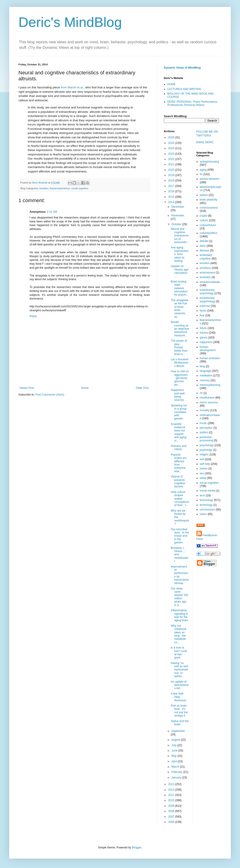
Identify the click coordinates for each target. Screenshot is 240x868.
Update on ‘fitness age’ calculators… (180, 271)
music (203, 423)
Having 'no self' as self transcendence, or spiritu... (179, 670)
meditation (206, 376)
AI (201, 174)
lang (202, 366)
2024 (172, 148)
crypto (204, 216)
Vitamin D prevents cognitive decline (178, 482)
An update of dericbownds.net (180, 685)
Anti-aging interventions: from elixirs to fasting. (180, 254)
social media (208, 491)
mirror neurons (209, 402)
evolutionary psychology (207, 291)
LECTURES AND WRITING (184, 89)
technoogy (206, 505)
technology (207, 500)
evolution (205, 277)
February (177, 772)
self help (205, 464)
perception (206, 428)
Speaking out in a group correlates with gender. (179, 412)
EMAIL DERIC (205, 142)
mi (201, 393)
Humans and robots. (179, 448)
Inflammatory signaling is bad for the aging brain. (180, 615)
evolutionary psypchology (208, 300)
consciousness (209, 208)
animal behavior (210, 179)
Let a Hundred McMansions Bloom (180, 363)
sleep (203, 478)
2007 (172, 817)
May (174, 756)
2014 (172, 202)
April (175, 761)
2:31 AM (52, 212)
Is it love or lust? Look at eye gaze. (179, 653)
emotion (44, 188)
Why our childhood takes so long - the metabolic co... (178, 634)
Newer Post (27, 388)
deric (203, 246)
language (205, 371)
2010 (172, 800)
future (203, 328)
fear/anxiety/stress (60, 188)
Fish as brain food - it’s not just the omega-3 (179, 711)
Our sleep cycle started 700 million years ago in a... (179, 597)
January (177, 778)
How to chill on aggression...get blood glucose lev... (180, 378)
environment (207, 273)
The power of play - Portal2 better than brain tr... (179, 347)
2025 (172, 143)
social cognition (80, 188)
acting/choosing (209, 162)
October (177, 224)
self (202, 459)
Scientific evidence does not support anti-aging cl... (179, 432)
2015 (172, 197)
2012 (172, 790)
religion (204, 454)
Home (85, 388)
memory (205, 380)
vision (203, 514)
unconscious (208, 510)
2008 (172, 811)
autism (204, 195)
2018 (172, 181)
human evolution (210, 358)
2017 (172, 186)
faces (203, 311)
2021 (172, 164)
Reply (33, 316)
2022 (172, 159)
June (175, 751)
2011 (172, 795)
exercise (205, 306)
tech (202, 495)
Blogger (136, 848)
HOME (171, 84)
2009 (172, 806)
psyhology (206, 450)
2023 (172, 154)
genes (204, 338)
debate (204, 241)
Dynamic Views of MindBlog (182, 68)
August (176, 740)
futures (204, 333)
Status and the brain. (180, 723)
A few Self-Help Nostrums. (179, 697)
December (178, 207)
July (174, 745)
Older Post (142, 388)
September (178, 731)
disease (205, 250)
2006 (172, 822)
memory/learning (210, 385)
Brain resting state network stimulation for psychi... (180, 288)
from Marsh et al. (72, 87)
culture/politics (209, 233)
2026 (172, 137)
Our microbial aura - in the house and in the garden (180, 536)
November (178, 216)
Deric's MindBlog (70, 22)
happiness (206, 342)
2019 (172, 175)
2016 (172, 191)
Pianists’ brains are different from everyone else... (179, 463)
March (176, 767)
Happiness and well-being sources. (178, 395)
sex (202, 473)
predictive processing (207, 439)
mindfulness (207, 398)
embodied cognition (206, 257)
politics (204, 432)
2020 (172, 170)
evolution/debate (210, 282)
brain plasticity (209, 200)
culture (204, 220)
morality (205, 410)
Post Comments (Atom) (50, 395)
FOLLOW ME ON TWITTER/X (207, 134)
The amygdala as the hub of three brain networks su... (180, 309)
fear (202, 315)
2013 (172, 784)
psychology (207, 445)
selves (204, 469)
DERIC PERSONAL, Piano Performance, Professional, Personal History (193, 103)
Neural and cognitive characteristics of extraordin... (180, 236)
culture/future (208, 225)
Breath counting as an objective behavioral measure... (180, 329)
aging (203, 170)
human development (208, 349)
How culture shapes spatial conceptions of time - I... (180, 499)
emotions (205, 268)
